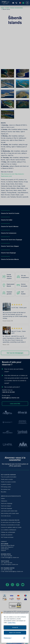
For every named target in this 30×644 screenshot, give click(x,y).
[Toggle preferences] (8, 638)
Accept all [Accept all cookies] (15, 627)
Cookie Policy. (12, 623)
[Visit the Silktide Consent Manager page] (24, 638)
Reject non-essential (15, 633)
